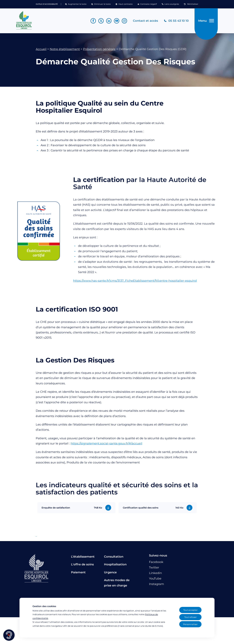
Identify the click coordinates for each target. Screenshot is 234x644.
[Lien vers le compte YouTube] (117, 21)
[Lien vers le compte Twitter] (101, 21)
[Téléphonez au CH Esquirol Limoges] (176, 21)
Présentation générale (99, 49)
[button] (76, 4)
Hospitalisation (115, 564)
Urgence (110, 572)
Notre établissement (65, 49)
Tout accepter (190, 610)
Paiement (78, 572)
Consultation (114, 557)
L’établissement (83, 557)
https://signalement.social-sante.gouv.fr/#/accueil (106, 443)
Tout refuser (190, 617)
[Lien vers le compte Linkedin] (109, 21)
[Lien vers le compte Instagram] (124, 21)
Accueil (41, 49)
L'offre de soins (82, 564)
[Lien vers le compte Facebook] (93, 21)
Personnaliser (190, 624)
